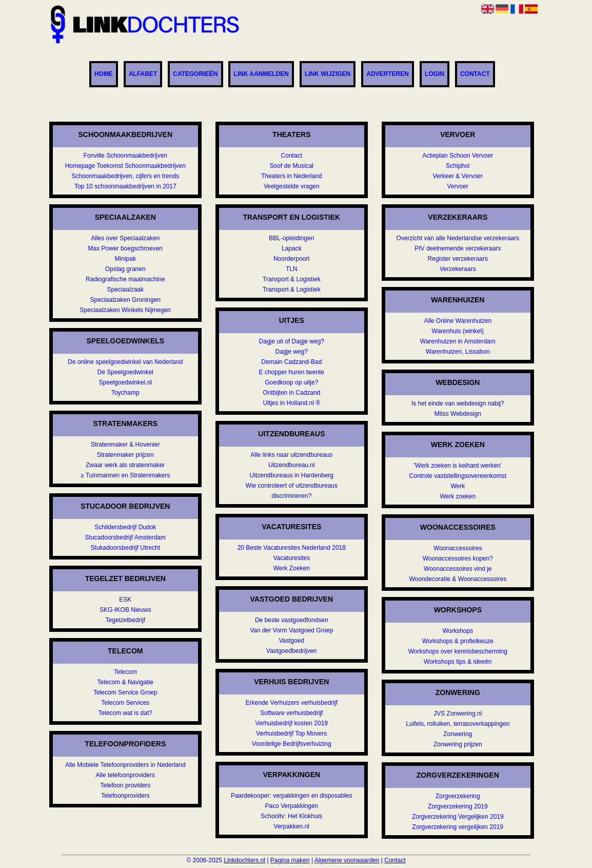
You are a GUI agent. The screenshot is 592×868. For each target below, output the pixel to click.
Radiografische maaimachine (125, 279)
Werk (458, 486)
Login (435, 74)
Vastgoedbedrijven (292, 651)
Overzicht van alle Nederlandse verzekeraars (458, 238)
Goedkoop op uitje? (291, 382)
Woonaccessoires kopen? (458, 558)
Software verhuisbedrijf (291, 713)
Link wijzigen (328, 74)
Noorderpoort (292, 259)
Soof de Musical (292, 166)
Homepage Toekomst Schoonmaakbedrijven (125, 166)
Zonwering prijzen (458, 744)
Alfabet (143, 74)
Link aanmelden (261, 74)
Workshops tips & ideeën (458, 662)
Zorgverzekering (458, 796)
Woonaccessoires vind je (458, 569)
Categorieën (195, 74)
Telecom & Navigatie (125, 682)
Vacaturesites (291, 558)
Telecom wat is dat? (125, 713)
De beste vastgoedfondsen (292, 620)
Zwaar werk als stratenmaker (125, 465)
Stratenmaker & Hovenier (125, 445)
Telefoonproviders (125, 796)
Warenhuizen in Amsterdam (458, 341)
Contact (475, 74)
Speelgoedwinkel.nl (125, 382)
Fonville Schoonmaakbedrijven (125, 156)
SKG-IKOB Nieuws (125, 610)
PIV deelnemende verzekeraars (458, 248)
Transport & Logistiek (292, 279)
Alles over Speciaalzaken (125, 238)
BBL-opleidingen (291, 238)
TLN (292, 269)
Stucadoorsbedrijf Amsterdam (125, 537)
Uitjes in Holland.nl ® (292, 403)
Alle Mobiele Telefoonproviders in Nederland (125, 765)
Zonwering (458, 734)
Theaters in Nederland (292, 176)
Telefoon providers (125, 785)
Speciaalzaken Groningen (125, 300)
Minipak (125, 259)
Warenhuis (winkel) (458, 331)
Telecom (125, 672)
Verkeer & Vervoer (458, 176)
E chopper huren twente (292, 372)
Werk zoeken (458, 496)
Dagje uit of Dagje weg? (292, 341)
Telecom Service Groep (125, 692)
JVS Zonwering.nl (458, 713)
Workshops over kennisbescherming (458, 651)
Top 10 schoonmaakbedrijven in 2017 (125, 186)
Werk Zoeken (292, 568)
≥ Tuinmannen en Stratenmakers (125, 475)
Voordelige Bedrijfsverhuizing (292, 744)
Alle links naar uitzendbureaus (291, 455)
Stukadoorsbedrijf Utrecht (125, 548)
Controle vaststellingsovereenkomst (458, 476)
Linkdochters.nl (244, 860)
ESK (125, 600)
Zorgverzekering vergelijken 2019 (458, 827)
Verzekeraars (458, 269)
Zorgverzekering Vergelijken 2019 (458, 817)
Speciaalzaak (125, 290)
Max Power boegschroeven (125, 248)
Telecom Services (125, 703)
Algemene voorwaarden (347, 860)
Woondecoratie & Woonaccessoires (458, 579)
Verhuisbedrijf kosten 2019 (292, 723)
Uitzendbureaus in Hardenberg (292, 475)
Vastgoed (291, 641)
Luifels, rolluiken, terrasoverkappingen (458, 724)
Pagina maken (290, 860)
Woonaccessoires (458, 548)
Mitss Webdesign (458, 414)
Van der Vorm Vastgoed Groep (291, 630)
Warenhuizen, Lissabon (458, 352)
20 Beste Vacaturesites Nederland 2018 (292, 548)
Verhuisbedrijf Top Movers (291, 734)
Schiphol (458, 166)
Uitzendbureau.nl (292, 465)
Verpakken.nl (292, 826)
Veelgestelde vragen (292, 186)
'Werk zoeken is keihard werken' (458, 466)
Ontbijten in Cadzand (291, 393)
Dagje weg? (292, 352)
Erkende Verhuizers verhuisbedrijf (292, 703)
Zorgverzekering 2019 (458, 806)
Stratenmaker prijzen (125, 455)
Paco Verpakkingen (292, 806)
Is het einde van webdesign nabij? (458, 403)
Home (104, 74)
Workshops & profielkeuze (458, 641)
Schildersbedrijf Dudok (125, 527)
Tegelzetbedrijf (125, 620)
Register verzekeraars (458, 259)
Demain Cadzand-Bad (291, 362)
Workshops (458, 631)
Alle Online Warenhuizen (458, 321)
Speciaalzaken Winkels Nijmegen (125, 310)
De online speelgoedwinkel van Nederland (125, 362)
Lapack (292, 248)
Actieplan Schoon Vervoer (458, 156)
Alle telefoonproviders (125, 775)
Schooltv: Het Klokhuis (291, 816)
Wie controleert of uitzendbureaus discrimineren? (292, 491)
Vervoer (458, 186)
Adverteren (388, 74)
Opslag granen (125, 269)
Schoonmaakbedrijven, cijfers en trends (125, 176)
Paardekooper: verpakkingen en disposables (292, 796)
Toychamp (125, 393)
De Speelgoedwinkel (125, 372)
